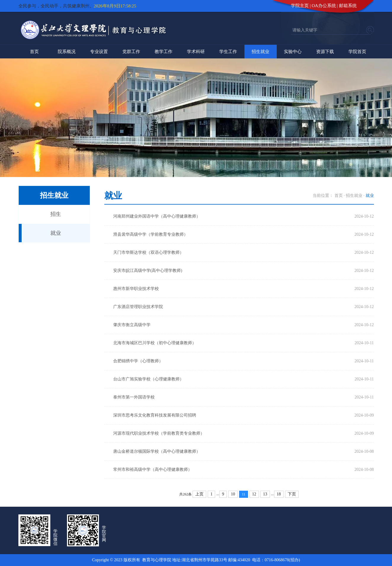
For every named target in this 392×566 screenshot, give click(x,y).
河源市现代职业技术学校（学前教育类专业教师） (159, 433)
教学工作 (164, 52)
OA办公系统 (324, 6)
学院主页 (300, 6)
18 (279, 494)
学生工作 (228, 52)
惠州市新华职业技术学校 (136, 289)
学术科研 (196, 52)
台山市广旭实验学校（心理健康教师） (148, 379)
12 (254, 494)
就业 (56, 233)
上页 (199, 494)
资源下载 (325, 52)
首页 (34, 52)
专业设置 (99, 52)
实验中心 (293, 52)
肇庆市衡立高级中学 (132, 325)
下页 (292, 494)
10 (233, 494)
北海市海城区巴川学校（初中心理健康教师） (155, 343)
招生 (56, 214)
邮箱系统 (348, 6)
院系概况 (67, 52)
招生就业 (260, 52)
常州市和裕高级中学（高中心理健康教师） (153, 469)
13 (265, 494)
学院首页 (357, 52)
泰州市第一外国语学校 (134, 397)
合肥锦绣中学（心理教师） (138, 361)
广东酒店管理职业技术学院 (138, 307)
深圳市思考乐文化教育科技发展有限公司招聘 (155, 415)
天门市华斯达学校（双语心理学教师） (148, 252)
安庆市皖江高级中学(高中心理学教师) (148, 271)
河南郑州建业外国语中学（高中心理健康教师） (157, 216)
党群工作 (131, 52)
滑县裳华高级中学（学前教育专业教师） (151, 234)
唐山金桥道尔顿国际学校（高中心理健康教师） (157, 451)
